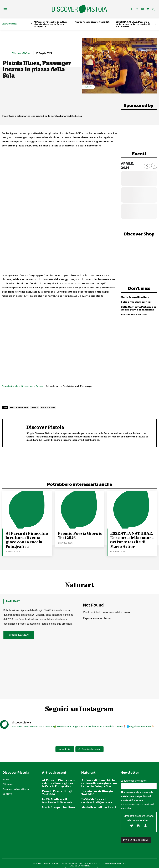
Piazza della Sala (19, 407)
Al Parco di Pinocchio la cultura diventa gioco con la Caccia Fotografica (51, 24)
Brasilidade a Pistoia (133, 313)
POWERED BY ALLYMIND (79, 861)
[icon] (147, 9)
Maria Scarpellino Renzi (135, 295)
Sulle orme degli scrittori (136, 300)
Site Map (102, 863)
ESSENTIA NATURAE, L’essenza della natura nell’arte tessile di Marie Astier (133, 24)
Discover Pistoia (21, 53)
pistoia (35, 407)
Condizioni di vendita (88, 863)
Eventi (88, 87)
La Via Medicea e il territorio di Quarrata (60, 794)
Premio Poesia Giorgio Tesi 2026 (92, 22)
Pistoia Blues (48, 407)
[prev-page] (32, 24)
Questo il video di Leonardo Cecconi (24, 386)
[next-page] (156, 24)
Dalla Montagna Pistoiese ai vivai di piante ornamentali (138, 307)
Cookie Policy (72, 863)
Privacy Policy (59, 863)
